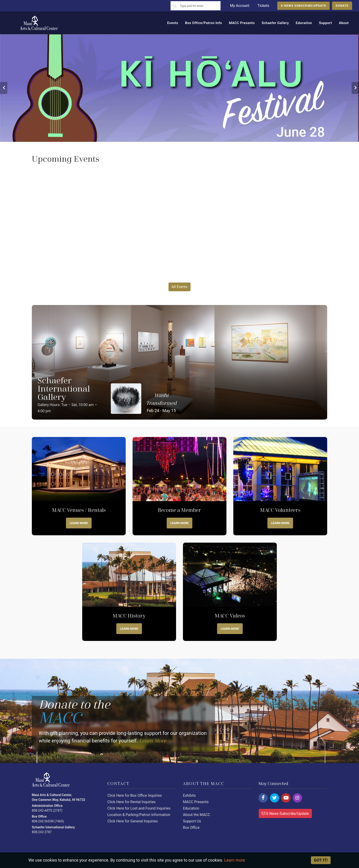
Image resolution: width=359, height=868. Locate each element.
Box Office (191, 828)
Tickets (263, 6)
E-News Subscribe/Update (285, 813)
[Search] (175, 6)
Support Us (192, 821)
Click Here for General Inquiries (133, 821)
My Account (240, 6)
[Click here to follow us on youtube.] (286, 798)
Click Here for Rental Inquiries (131, 802)
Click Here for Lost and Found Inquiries (139, 808)
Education (191, 808)
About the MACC (196, 815)
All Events (179, 287)
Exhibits (189, 795)
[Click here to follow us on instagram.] (297, 798)
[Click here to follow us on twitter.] (275, 798)
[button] (4, 88)
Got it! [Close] (321, 860)
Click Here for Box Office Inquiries (135, 795)
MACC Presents (196, 802)
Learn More (79, 523)
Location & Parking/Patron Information (139, 815)
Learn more (179, 523)
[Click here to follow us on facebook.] (263, 798)
